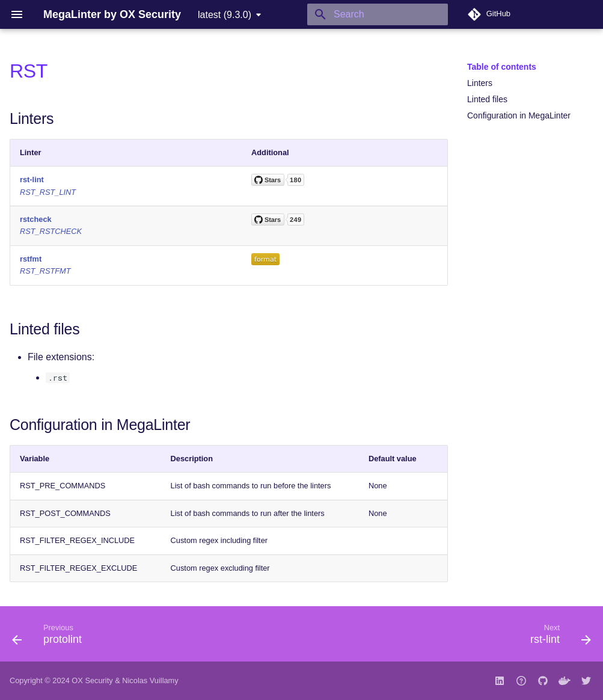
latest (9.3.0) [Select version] (225, 15)
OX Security (92, 680)
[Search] (378, 14)
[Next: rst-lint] (557, 637)
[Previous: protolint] (50, 637)
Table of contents (502, 67)
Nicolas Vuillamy (150, 680)
